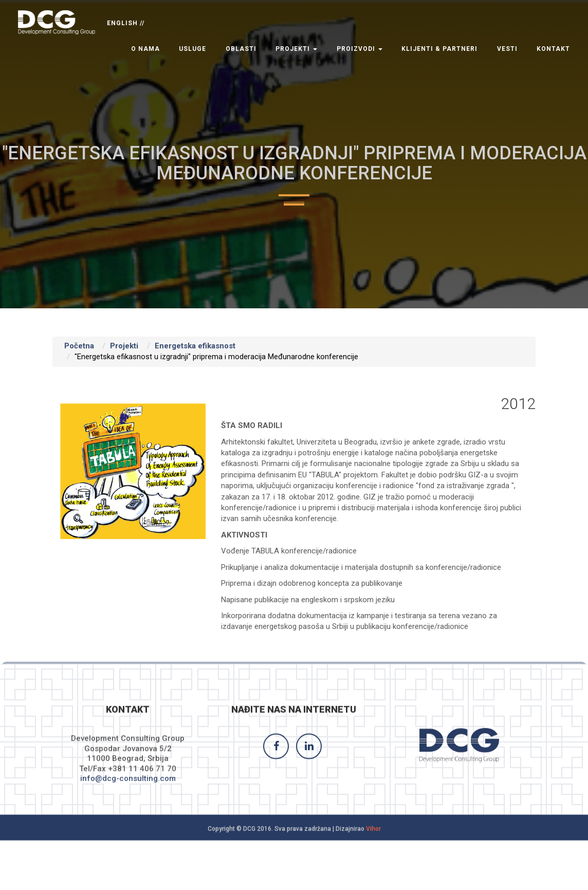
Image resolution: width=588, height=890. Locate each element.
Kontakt (553, 49)
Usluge (192, 49)
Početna (79, 346)
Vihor (373, 836)
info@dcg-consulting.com (128, 786)
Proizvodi (360, 49)
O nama (145, 49)
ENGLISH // (126, 23)
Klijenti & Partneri (439, 49)
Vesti (507, 49)
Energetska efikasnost (195, 346)
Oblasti (241, 49)
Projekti (296, 49)
